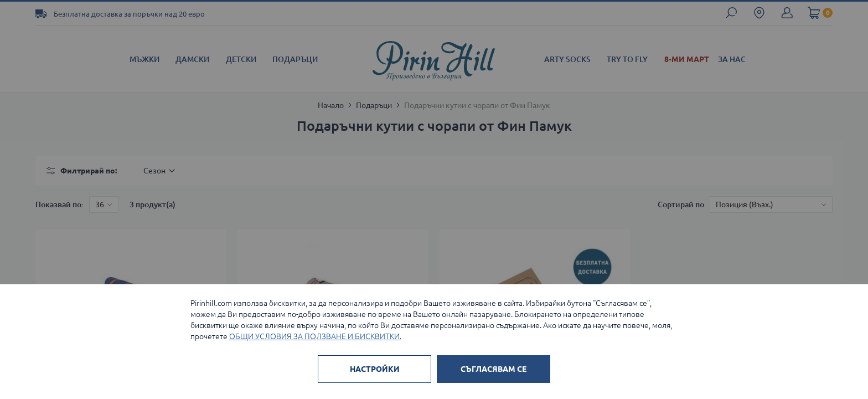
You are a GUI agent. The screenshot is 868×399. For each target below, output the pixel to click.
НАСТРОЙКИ (375, 369)
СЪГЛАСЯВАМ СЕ (494, 369)
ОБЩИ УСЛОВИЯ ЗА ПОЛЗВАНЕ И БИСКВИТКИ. (315, 336)
